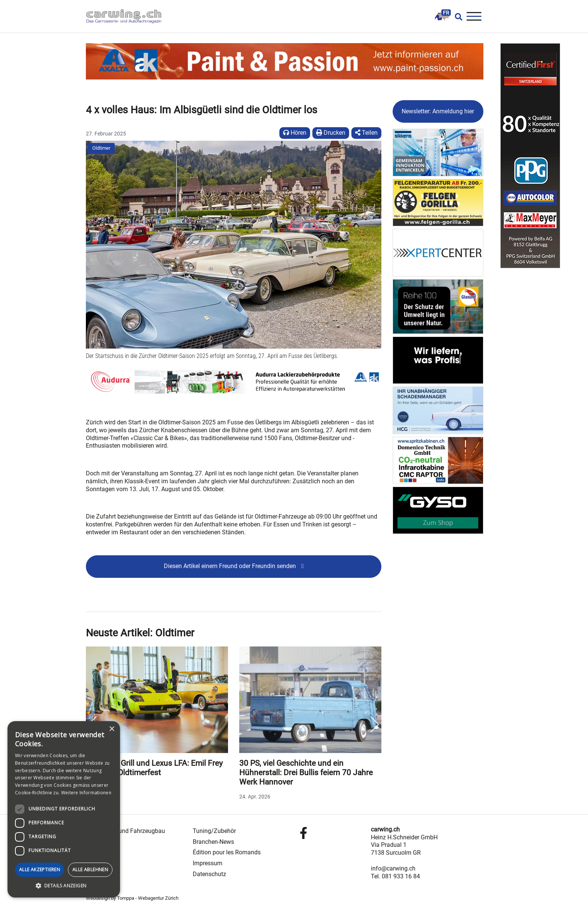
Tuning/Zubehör (214, 831)
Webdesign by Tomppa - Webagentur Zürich (132, 898)
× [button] (112, 729)
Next (375, 725)
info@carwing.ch (393, 868)
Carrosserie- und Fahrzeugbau (125, 831)
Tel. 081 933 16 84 (395, 876)
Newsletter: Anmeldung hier (438, 111)
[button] (64, 886)
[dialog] (64, 809)
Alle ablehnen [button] (90, 870)
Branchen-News (213, 842)
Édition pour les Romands (227, 852)
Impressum (208, 863)
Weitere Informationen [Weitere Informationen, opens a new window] (86, 793)
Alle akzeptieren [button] (40, 870)
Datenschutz (209, 874)
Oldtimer (101, 148)
